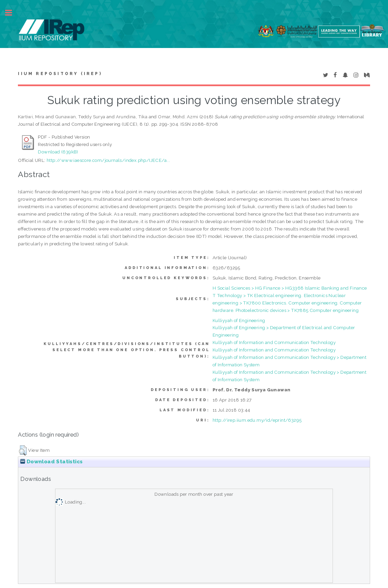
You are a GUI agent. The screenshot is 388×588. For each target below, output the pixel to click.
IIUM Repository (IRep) (60, 74)
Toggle (12, 13)
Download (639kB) (58, 152)
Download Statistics (51, 462)
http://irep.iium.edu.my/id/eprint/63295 (257, 420)
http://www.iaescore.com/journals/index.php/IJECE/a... (108, 160)
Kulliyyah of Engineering (239, 320)
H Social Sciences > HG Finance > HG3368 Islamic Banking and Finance (290, 288)
